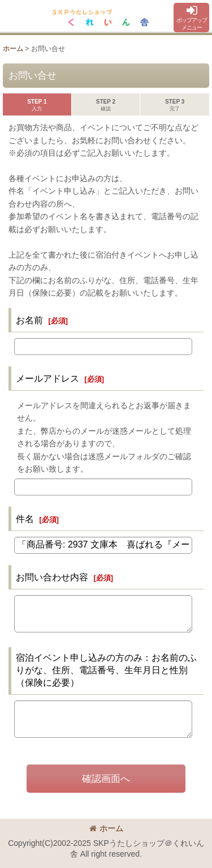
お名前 (29, 320)
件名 (25, 519)
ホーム (106, 828)
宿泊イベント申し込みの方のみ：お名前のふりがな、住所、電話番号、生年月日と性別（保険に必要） (106, 670)
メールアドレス (47, 378)
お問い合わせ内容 (52, 577)
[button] (191, 18)
